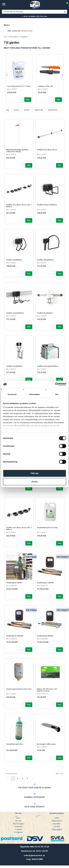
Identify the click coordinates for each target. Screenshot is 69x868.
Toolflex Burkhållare (45, 313)
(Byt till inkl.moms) (25, 31)
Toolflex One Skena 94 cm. (47, 150)
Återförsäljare (19, 824)
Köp (28, 100)
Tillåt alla (35, 473)
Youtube (18, 829)
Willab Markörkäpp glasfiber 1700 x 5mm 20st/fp (17, 151)
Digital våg (39, 110)
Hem (6, 37)
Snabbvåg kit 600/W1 (14, 583)
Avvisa (35, 482)
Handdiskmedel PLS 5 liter (47, 528)
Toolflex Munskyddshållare (48, 366)
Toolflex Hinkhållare (14, 260)
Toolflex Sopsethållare (15, 313)
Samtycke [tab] (12, 394)
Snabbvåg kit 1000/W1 (45, 583)
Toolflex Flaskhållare (14, 366)
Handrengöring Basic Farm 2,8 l (19, 689)
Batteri (27, 110)
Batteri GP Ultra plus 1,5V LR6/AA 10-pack (47, 690)
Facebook (19, 827)
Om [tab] (57, 394)
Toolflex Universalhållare (47, 205)
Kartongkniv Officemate (46, 744)
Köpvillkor (57, 824)
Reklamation (57, 821)
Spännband (53, 110)
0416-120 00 (28, 16)
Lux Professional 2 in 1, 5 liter (19, 86)
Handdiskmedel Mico (15, 744)
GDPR (57, 818)
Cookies (57, 827)
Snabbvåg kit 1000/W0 (15, 636)
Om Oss (18, 821)
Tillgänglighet (57, 829)
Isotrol (17, 110)
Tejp (7, 110)
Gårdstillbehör (14, 37)
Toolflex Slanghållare (45, 260)
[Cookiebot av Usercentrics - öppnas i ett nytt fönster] (55, 384)
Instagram (19, 832)
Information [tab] (35, 394)
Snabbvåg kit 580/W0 (45, 636)
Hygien (65, 110)
